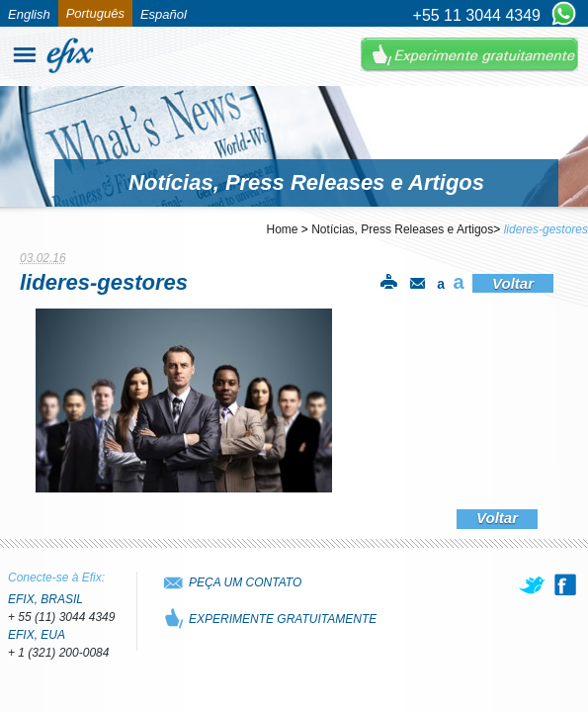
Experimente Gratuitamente (469, 55)
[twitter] (534, 584)
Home (283, 229)
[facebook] (565, 584)
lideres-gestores (546, 229)
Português (95, 13)
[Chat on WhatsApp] (564, 15)
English (29, 14)
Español (164, 14)
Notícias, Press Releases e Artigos (402, 229)
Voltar (513, 283)
